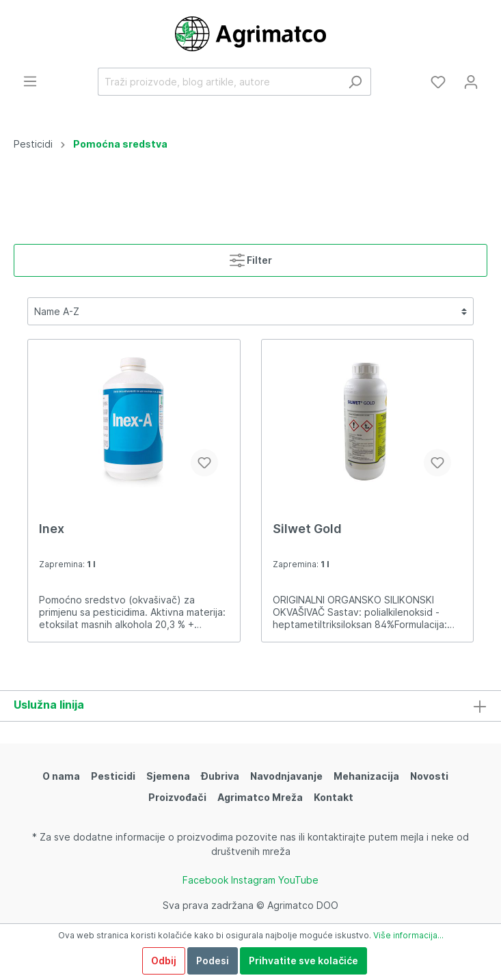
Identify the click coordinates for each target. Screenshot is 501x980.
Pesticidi (113, 776)
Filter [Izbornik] (251, 257)
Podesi (213, 961)
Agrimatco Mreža (260, 797)
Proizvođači (177, 797)
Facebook (205, 880)
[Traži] (355, 82)
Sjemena (168, 776)
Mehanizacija (366, 776)
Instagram (253, 880)
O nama (61, 776)
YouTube (298, 880)
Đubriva (220, 776)
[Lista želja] (438, 82)
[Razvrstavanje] (251, 311)
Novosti (429, 776)
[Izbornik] (30, 81)
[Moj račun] (471, 82)
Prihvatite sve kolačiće (303, 961)
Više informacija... (408, 935)
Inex (52, 529)
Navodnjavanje (286, 776)
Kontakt (334, 797)
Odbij (164, 961)
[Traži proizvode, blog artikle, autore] (219, 82)
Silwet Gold (307, 529)
